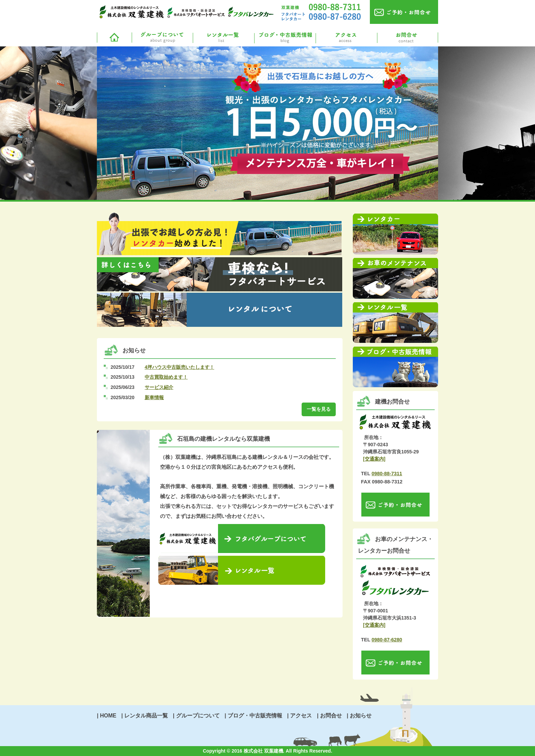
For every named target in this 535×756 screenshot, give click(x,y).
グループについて (162, 38)
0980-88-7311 (387, 474)
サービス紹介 (159, 387)
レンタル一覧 (223, 38)
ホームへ (114, 38)
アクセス (346, 38)
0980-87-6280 (387, 640)
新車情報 (154, 397)
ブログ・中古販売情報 (285, 38)
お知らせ (361, 716)
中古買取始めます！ (166, 377)
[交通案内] (374, 459)
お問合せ (407, 38)
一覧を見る (319, 409)
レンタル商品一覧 (146, 716)
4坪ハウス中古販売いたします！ (179, 367)
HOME (108, 716)
